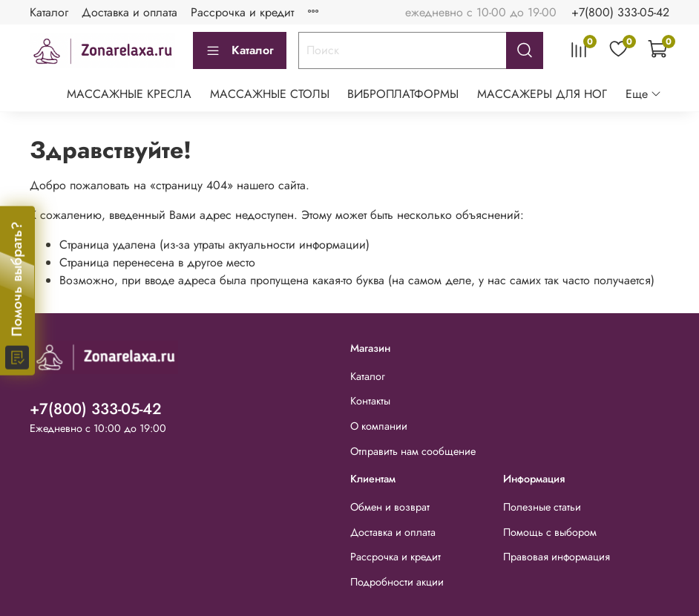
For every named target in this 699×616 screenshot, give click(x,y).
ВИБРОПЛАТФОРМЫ (403, 94)
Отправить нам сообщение (413, 451)
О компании (379, 426)
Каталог (49, 12)
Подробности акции (397, 582)
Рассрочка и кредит (242, 12)
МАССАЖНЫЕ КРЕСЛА (129, 94)
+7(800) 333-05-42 (620, 12)
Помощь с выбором (550, 532)
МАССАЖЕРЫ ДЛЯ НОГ (542, 94)
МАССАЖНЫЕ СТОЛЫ (270, 94)
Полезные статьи (542, 507)
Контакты (370, 401)
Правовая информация (557, 557)
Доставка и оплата (129, 12)
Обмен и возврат (390, 507)
